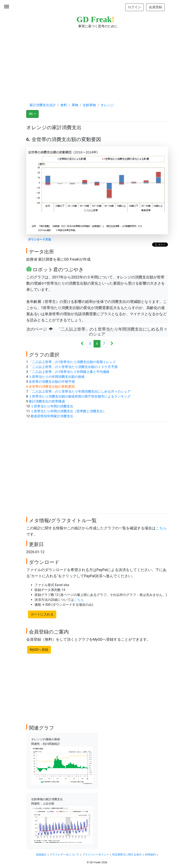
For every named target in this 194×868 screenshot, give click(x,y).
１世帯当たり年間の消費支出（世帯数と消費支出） (68, 411)
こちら (161, 528)
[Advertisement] (97, 62)
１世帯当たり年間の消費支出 (52, 406)
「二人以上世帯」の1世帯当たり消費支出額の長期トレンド (72, 362)
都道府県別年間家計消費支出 (52, 416)
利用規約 (150, 855)
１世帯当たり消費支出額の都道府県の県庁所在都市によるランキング (80, 396)
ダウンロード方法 (39, 240)
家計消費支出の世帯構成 (47, 401)
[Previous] (82, 344)
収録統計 (41, 855)
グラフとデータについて (64, 855)
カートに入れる (42, 614)
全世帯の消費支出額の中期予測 (52, 382)
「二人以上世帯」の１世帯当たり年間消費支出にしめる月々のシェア (80, 391)
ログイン (134, 7)
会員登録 (155, 7)
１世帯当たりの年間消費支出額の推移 (57, 377)
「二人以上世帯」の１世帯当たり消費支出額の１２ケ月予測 (73, 367)
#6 (31, 114)
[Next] (112, 344)
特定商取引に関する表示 (127, 855)
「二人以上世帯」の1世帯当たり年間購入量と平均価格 (69, 372)
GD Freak (96, 19)
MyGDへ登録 (39, 650)
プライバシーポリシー (96, 855)
